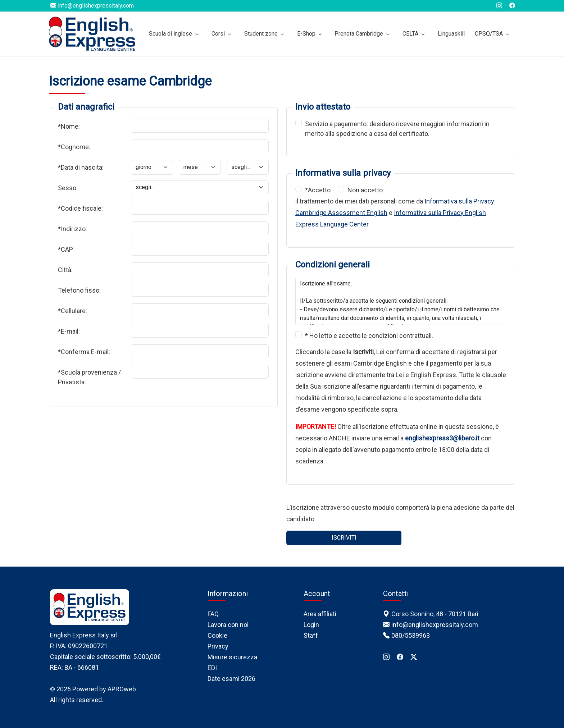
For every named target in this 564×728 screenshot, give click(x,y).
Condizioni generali (333, 265)
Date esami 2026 (231, 679)
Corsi (218, 34)
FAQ (213, 614)
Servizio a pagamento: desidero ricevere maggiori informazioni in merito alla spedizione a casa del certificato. (397, 129)
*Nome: (69, 126)
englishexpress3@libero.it (442, 438)
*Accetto (318, 190)
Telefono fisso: (79, 290)
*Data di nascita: (81, 167)
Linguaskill (451, 34)
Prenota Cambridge (359, 34)
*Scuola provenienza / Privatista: (89, 377)
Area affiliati (320, 614)
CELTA (410, 34)
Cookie (217, 635)
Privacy (218, 646)
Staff (311, 635)
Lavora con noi (228, 625)
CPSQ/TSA (489, 34)
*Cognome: (74, 147)
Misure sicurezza (232, 657)
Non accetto (365, 190)
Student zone (261, 34)
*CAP (65, 249)
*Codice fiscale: (80, 208)
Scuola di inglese (170, 34)
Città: (65, 270)
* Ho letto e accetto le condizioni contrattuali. (369, 336)
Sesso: (68, 188)
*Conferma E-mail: (84, 352)
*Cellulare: (72, 311)
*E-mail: (69, 331)
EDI (212, 668)
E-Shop (306, 34)
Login (311, 625)
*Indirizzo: (72, 229)
